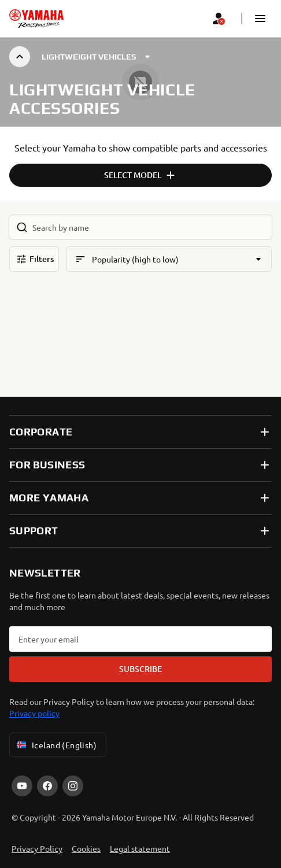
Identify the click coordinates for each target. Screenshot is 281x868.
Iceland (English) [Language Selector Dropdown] (56, 745)
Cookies (86, 848)
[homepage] (36, 19)
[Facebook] (47, 786)
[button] (260, 19)
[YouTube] (22, 786)
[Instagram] (73, 786)
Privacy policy (34, 713)
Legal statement (140, 848)
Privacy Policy (37, 848)
